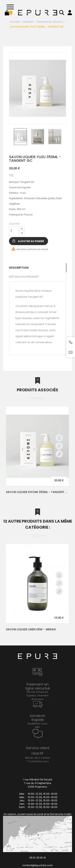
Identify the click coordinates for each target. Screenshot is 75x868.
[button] (7, 13)
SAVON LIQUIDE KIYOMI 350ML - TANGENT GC (37, 492)
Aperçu (59, 446)
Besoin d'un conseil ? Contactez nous (38, 760)
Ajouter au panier (31, 241)
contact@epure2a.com (37, 865)
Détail (59, 454)
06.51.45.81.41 (38, 858)
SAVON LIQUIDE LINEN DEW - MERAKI (31, 629)
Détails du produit (24, 277)
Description (19, 268)
